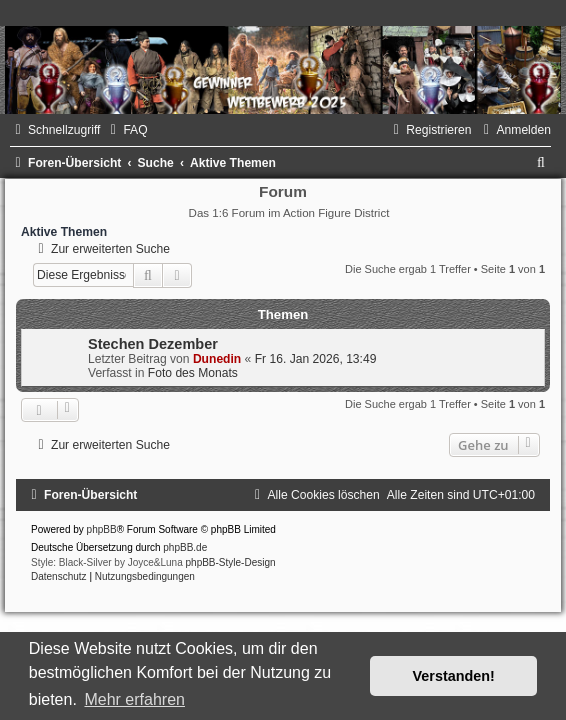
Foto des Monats (193, 373)
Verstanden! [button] (454, 676)
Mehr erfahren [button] (134, 699)
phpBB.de (185, 547)
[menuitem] (126, 130)
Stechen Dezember (153, 344)
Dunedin (217, 359)
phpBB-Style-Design (231, 562)
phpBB (102, 529)
